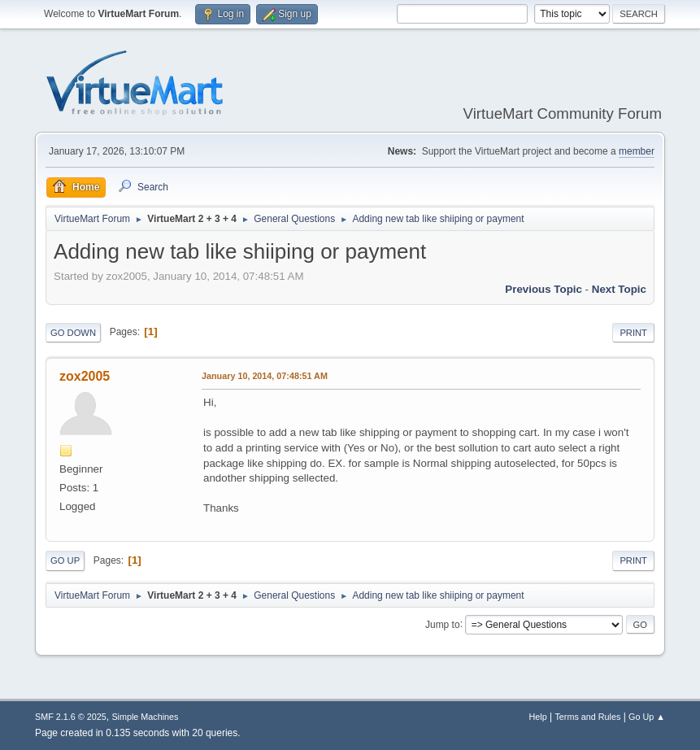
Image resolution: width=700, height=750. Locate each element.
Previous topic (543, 289)
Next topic (619, 289)
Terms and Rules (587, 717)
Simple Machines (145, 717)
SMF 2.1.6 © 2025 (71, 717)
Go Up (65, 560)
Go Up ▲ (647, 717)
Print (633, 333)
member (637, 151)
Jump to (443, 624)
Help (537, 717)
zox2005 (85, 376)
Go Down (73, 333)
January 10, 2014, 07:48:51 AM (265, 376)
